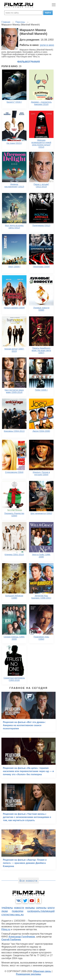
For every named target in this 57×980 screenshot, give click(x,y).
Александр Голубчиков (22, 937)
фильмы (30, 908)
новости (19, 908)
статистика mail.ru (13, 915)
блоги (51, 908)
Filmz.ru (6, 929)
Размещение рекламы (29, 974)
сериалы (41, 908)
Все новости (29, 881)
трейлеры (7, 908)
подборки (18, 911)
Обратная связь (42, 971)
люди (5, 911)
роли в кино (47, 45)
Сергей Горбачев (11, 940)
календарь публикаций (41, 911)
